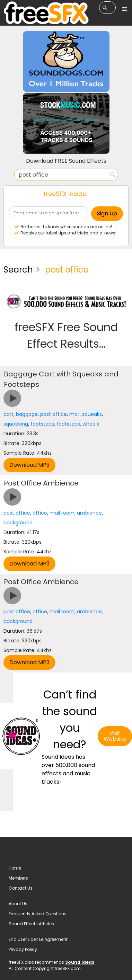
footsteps (42, 424)
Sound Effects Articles (31, 924)
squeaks (92, 414)
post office (54, 414)
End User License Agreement (38, 939)
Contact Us (21, 888)
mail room (62, 513)
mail (74, 414)
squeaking (16, 424)
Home (15, 868)
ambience (89, 513)
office (40, 513)
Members (18, 878)
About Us (18, 904)
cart (8, 414)
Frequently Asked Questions (38, 914)
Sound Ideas (80, 962)
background (18, 523)
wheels (91, 424)
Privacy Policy (23, 949)
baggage (27, 414)
